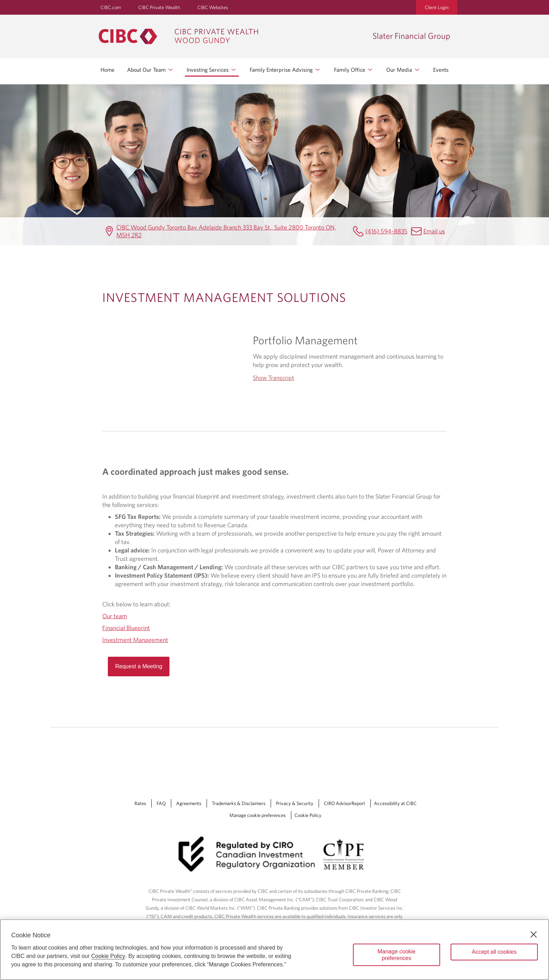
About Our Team (151, 70)
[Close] (534, 935)
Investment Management (135, 640)
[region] (274, 950)
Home (107, 70)
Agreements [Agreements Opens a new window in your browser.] (189, 803)
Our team (115, 616)
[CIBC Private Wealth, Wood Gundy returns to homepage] (232, 36)
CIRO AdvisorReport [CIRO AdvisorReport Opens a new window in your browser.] (345, 803)
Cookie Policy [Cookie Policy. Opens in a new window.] (108, 956)
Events (441, 70)
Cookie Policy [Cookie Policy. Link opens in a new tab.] (308, 815)
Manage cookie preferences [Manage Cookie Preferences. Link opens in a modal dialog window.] (258, 815)
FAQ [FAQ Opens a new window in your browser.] (161, 803)
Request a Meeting (139, 666)
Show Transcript (273, 378)
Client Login (437, 7)
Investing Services (212, 70)
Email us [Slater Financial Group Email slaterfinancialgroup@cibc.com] (434, 231)
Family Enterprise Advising (285, 70)
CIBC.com (111, 7)
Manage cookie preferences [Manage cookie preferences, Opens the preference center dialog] (397, 955)
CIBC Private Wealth (159, 7)
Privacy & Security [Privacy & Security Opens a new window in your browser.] (295, 803)
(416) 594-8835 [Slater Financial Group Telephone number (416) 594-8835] (386, 231)
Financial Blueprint (126, 628)
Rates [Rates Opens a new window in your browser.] (140, 803)
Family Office (354, 70)
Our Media (403, 70)
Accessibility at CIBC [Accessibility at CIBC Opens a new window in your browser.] (395, 803)
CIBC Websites (213, 7)
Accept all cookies (494, 952)
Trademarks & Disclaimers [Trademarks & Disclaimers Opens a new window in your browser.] (239, 803)
